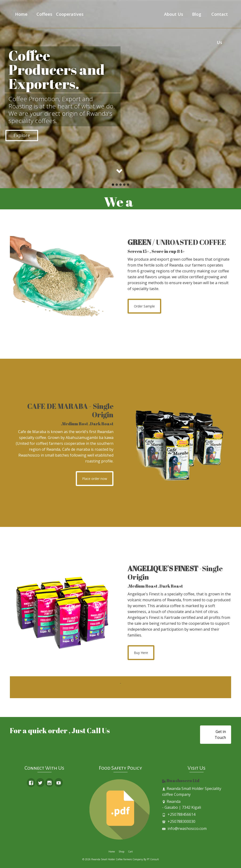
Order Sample (144, 306)
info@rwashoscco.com (184, 828)
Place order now (95, 479)
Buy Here (141, 653)
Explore (22, 135)
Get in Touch (220, 735)
